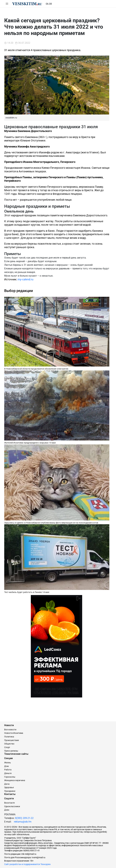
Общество (9, 744)
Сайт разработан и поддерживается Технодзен (27, 864)
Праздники (10, 791)
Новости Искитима (14, 733)
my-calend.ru (26, 279)
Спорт (7, 747)
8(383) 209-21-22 (24, 818)
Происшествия (12, 740)
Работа (8, 770)
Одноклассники (12, 806)
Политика (9, 737)
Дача (7, 784)
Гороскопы (10, 777)
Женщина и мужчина (15, 780)
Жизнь (8, 763)
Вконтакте (9, 803)
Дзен (7, 810)
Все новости (10, 730)
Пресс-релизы (11, 751)
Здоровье (9, 787)
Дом (6, 766)
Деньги (8, 773)
